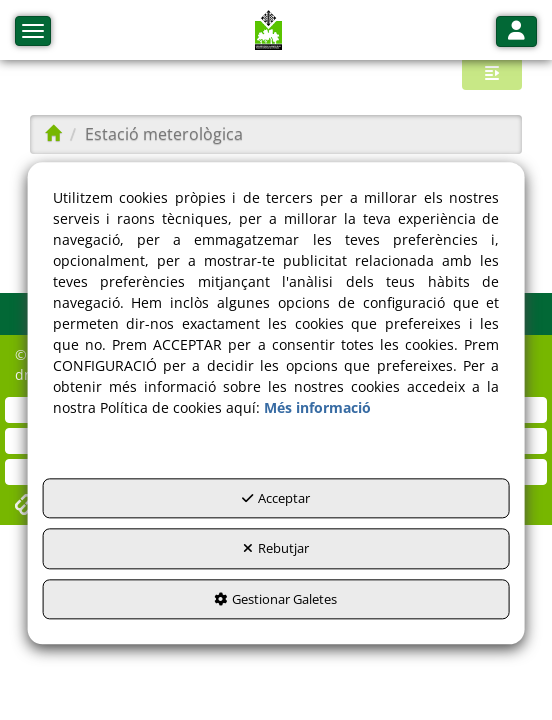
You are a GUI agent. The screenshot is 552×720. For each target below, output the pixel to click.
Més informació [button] (317, 407)
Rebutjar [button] (276, 548)
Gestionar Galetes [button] (275, 599)
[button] (269, 30)
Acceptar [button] (276, 498)
